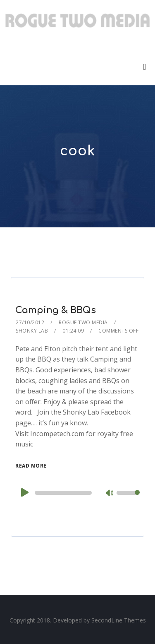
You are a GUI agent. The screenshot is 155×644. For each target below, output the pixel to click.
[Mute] (110, 494)
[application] (77, 493)
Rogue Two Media (83, 322)
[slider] (63, 493)
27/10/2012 (30, 322)
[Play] (24, 492)
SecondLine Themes (119, 620)
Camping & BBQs (56, 310)
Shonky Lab (32, 331)
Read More (31, 466)
